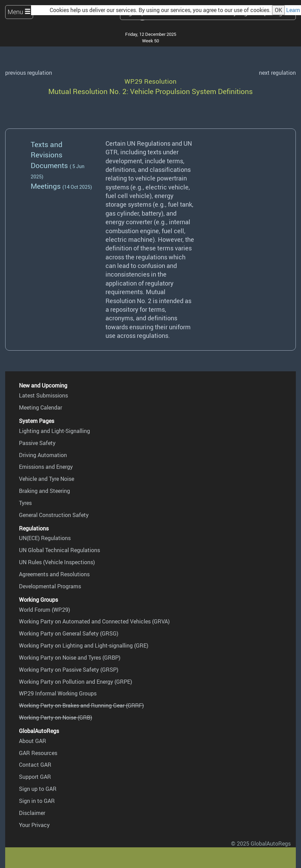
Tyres (25, 503)
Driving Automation (43, 455)
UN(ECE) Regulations (45, 538)
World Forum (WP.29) (44, 610)
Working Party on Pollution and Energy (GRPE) (76, 682)
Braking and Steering (44, 491)
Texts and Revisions (47, 149)
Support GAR (35, 777)
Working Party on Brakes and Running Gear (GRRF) (81, 705)
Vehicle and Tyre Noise (47, 479)
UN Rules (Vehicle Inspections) (57, 562)
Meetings (46, 186)
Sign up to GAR (38, 789)
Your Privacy (34, 825)
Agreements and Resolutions (54, 574)
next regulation (277, 73)
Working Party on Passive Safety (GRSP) (69, 670)
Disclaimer (32, 813)
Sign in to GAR (37, 801)
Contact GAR (35, 765)
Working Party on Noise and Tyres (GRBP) (70, 658)
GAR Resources (38, 753)
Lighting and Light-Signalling (54, 431)
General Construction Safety (54, 515)
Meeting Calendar (41, 407)
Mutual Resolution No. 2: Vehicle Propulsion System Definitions (150, 91)
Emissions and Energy (46, 467)
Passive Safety (37, 443)
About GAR (33, 741)
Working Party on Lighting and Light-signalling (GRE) (84, 645)
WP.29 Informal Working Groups (58, 693)
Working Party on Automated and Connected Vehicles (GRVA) (94, 621)
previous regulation (29, 73)
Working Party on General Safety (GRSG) (69, 633)
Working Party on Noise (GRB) (56, 717)
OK (278, 10)
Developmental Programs (50, 586)
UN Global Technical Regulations (59, 550)
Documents (49, 165)
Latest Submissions (43, 395)
